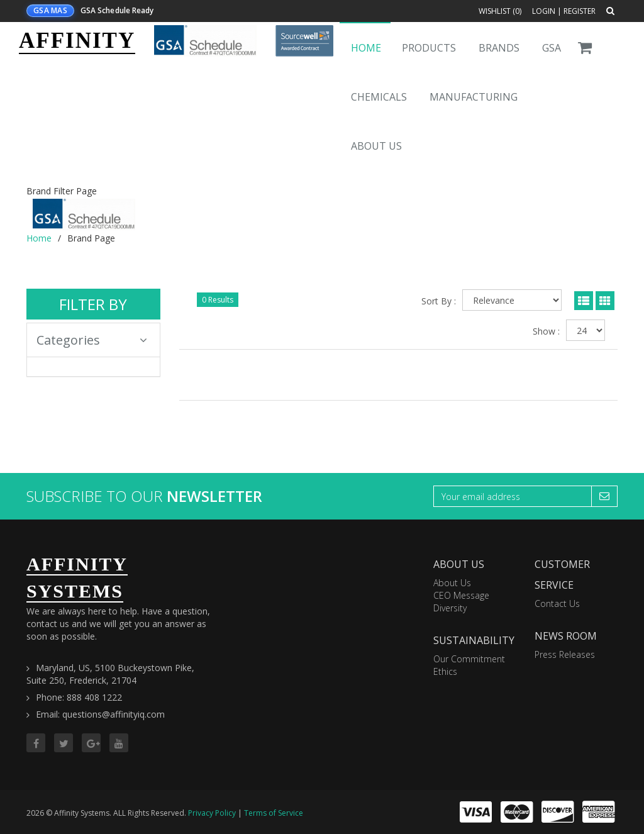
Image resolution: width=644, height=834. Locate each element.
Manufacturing (474, 97)
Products (429, 48)
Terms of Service (274, 813)
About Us (376, 146)
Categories (92, 340)
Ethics (445, 671)
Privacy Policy (212, 813)
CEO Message (461, 595)
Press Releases (565, 654)
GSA (552, 48)
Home (366, 48)
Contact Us (557, 603)
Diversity (450, 608)
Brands (499, 48)
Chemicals (379, 97)
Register (580, 11)
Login (544, 11)
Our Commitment (469, 659)
